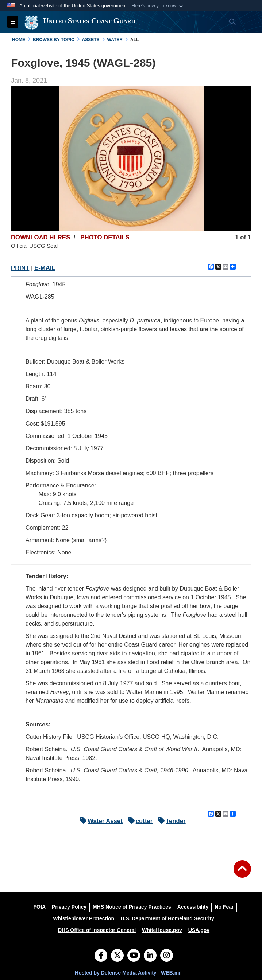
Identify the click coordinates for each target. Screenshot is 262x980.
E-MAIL (45, 268)
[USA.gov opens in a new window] (199, 930)
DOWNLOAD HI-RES (41, 237)
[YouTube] (134, 956)
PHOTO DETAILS (105, 237)
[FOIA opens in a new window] (40, 907)
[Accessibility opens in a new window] (193, 907)
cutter (139, 821)
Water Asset (99, 821)
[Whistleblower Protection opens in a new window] (84, 918)
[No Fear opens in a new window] (224, 907)
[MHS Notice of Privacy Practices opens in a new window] (132, 907)
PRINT (20, 268)
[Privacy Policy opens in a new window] (69, 907)
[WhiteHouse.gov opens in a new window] (162, 930)
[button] (158, 6)
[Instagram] (167, 956)
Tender (170, 821)
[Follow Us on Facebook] (101, 956)
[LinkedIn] (150, 956)
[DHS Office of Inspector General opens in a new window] (97, 930)
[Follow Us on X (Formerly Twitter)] (117, 956)
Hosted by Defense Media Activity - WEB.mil (128, 973)
